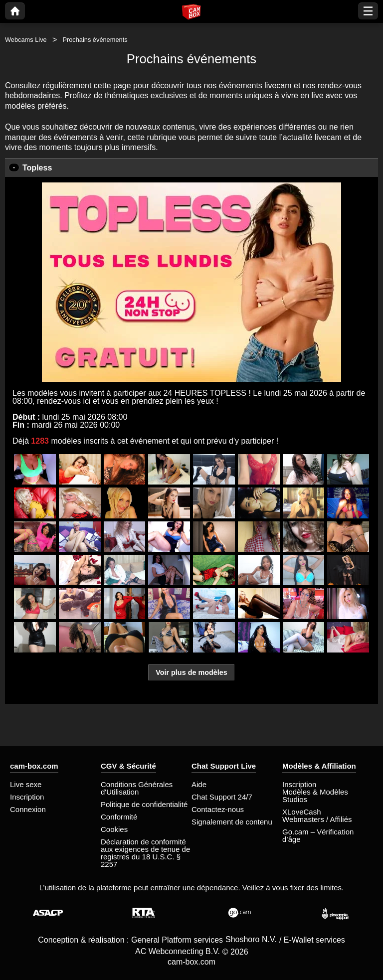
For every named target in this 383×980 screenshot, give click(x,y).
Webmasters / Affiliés (317, 819)
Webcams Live (26, 40)
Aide (199, 784)
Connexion (28, 809)
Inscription (27, 797)
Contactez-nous (218, 809)
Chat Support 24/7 (222, 797)
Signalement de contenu (232, 822)
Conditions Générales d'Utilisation (137, 788)
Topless (37, 168)
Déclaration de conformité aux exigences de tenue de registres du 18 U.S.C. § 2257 (145, 853)
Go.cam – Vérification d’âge (318, 835)
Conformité (119, 817)
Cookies (114, 829)
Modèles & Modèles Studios (315, 796)
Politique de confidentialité (144, 804)
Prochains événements (95, 40)
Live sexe (26, 784)
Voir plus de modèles (191, 672)
